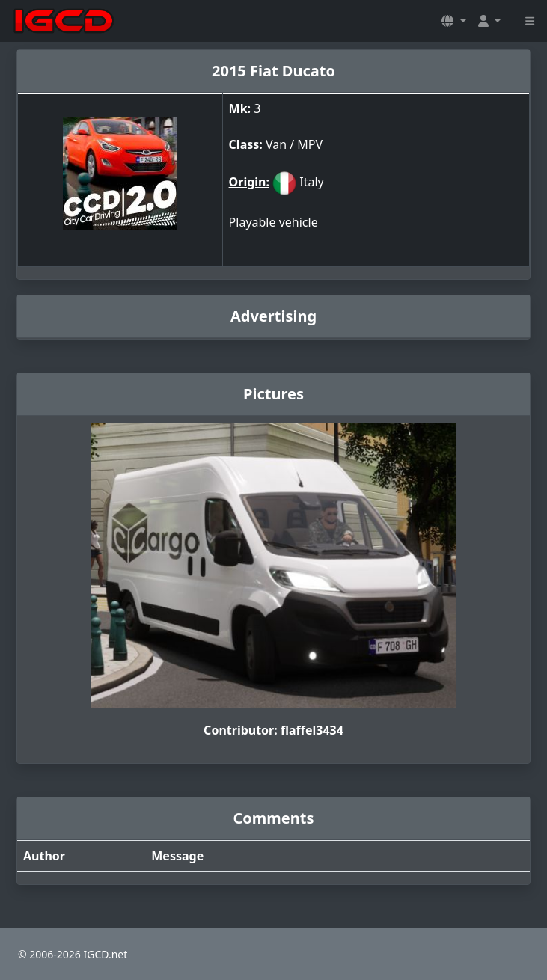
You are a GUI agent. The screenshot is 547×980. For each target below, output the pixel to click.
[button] (453, 21)
